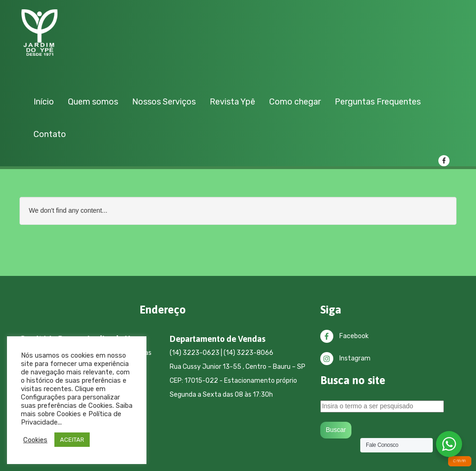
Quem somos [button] (93, 102)
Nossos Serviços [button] (164, 102)
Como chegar (295, 102)
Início (44, 102)
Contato (50, 134)
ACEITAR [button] (72, 440)
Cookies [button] (35, 440)
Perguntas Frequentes (378, 102)
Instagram (345, 358)
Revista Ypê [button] (232, 102)
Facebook (344, 336)
